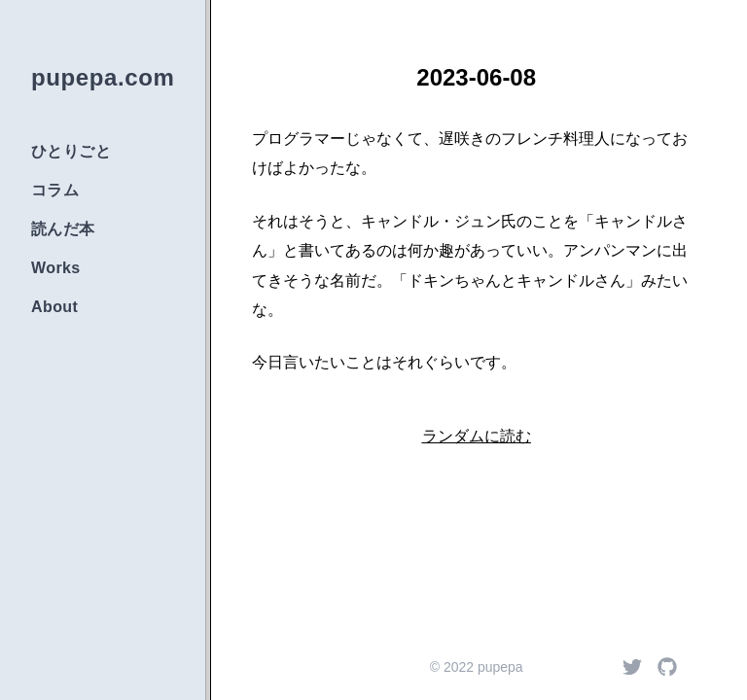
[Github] (667, 667)
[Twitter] (632, 667)
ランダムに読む (477, 436)
